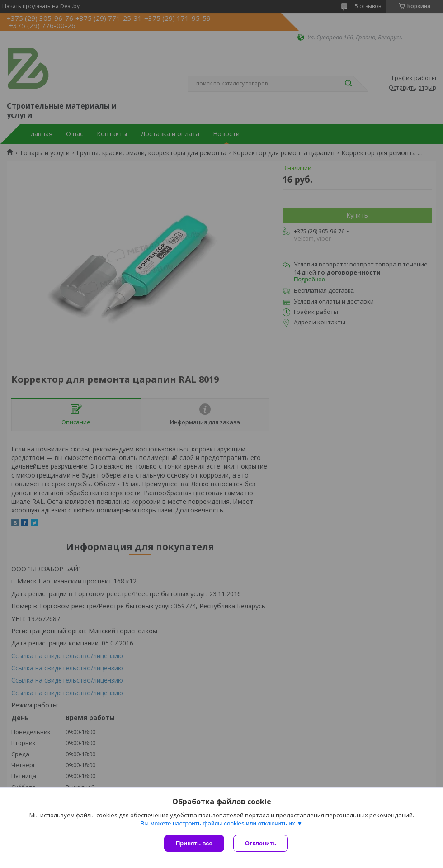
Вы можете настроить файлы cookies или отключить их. (218, 823)
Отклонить (261, 843)
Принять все (194, 843)
